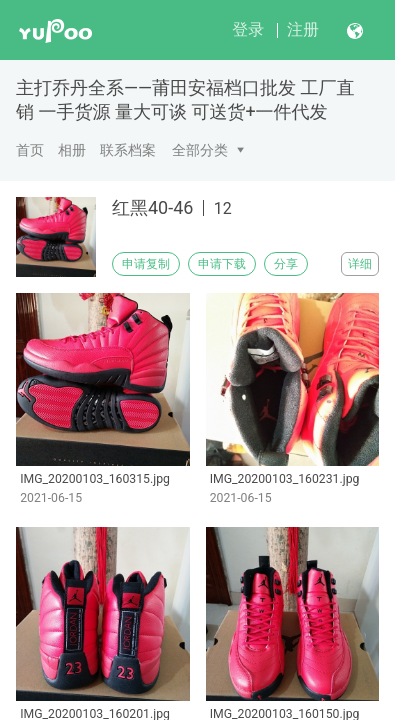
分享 (286, 264)
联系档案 (128, 150)
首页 (30, 150)
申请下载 (222, 264)
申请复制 (146, 264)
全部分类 (200, 150)
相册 (72, 150)
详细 (360, 264)
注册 (303, 29)
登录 (248, 29)
